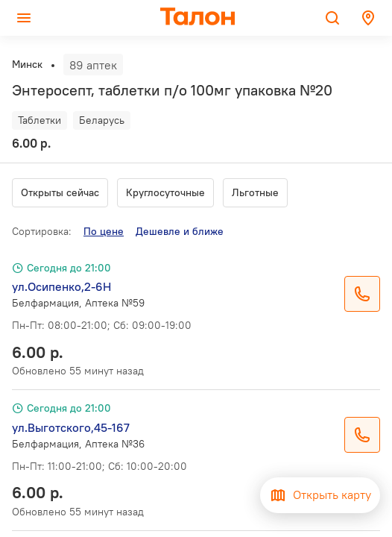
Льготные (255, 192)
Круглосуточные (165, 192)
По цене (104, 231)
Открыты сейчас (60, 192)
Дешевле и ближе (180, 231)
